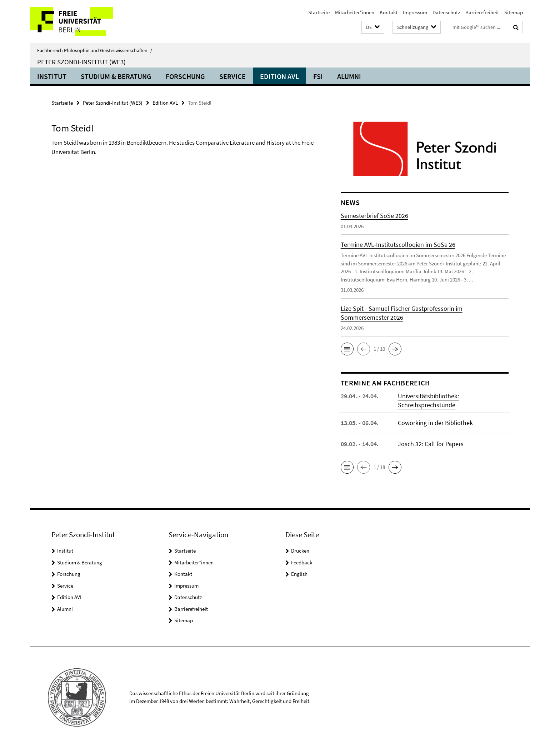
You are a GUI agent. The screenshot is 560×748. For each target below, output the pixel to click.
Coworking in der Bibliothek (435, 423)
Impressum (415, 12)
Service (232, 76)
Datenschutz (446, 12)
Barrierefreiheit (482, 12)
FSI (318, 76)
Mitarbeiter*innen (355, 12)
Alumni (349, 76)
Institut (52, 76)
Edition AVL (279, 76)
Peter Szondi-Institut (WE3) (81, 62)
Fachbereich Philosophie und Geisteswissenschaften (95, 50)
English (299, 574)
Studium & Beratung (116, 76)
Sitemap (514, 12)
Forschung (185, 76)
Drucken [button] (300, 551)
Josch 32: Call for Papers (431, 444)
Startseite (319, 12)
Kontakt (389, 12)
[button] (373, 27)
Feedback (302, 562)
